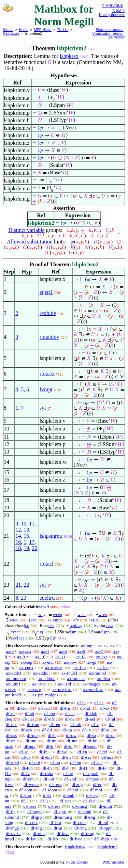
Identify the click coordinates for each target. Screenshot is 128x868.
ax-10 (40, 657)
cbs (51, 625)
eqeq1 (46, 292)
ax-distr (104, 678)
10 (24, 524)
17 (32, 542)
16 (18, 542)
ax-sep (26, 662)
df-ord (35, 763)
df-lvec (76, 839)
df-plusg (79, 806)
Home (24, 30)
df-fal (85, 708)
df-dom (26, 790)
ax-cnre (34, 689)
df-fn (47, 768)
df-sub (69, 795)
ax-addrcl (41, 673)
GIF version (116, 37)
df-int (52, 741)
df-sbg (89, 817)
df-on (55, 763)
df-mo (49, 714)
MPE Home (43, 30)
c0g (40, 632)
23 (24, 598)
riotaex (47, 374)
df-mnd (85, 812)
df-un (67, 730)
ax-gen (25, 651)
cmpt (57, 620)
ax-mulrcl (98, 673)
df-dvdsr (13, 833)
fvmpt (46, 389)
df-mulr (106, 806)
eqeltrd (47, 598)
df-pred (12, 763)
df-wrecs (31, 784)
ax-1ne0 (40, 684)
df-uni (31, 741)
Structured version (109, 30)
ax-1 (102, 646)
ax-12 (81, 657)
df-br (92, 741)
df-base (30, 806)
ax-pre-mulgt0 (45, 695)
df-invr (63, 833)
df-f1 (83, 768)
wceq (58, 614)
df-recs (55, 784)
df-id (68, 746)
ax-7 (99, 651)
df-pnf (73, 790)
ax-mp (87, 646)
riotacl (47, 564)
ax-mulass (76, 678)
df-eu (70, 714)
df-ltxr (26, 795)
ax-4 (45, 651)
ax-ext (101, 657)
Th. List (63, 30)
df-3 (44, 801)
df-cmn (80, 823)
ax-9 (21, 657)
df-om (28, 779)
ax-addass (47, 678)
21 (18, 585)
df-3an (44, 708)
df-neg (92, 795)
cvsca (16, 632)
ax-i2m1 (13, 684)
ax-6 (81, 651)
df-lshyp (102, 839)
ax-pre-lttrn (93, 689)
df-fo (102, 768)
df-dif (47, 730)
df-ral (110, 719)
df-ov (68, 774)
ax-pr (92, 662)
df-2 (25, 801)
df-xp (82, 752)
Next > (119, 10)
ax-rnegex (91, 684)
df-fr (43, 752)
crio (94, 620)
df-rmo (33, 724)
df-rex (11, 724)
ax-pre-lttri (62, 689)
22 (26, 585)
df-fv (25, 774)
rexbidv (48, 313)
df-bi (81, 703)
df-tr (50, 746)
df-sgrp (60, 812)
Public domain (77, 862)
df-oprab (91, 774)
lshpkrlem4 (75, 847)
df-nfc (49, 719)
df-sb (30, 714)
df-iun (72, 741)
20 (34, 548)
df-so (24, 752)
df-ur (58, 828)
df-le (47, 795)
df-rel (102, 752)
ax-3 (10, 651)
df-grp (36, 817)
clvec (20, 638)
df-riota (47, 774)
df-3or (23, 708)
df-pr (110, 735)
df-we (62, 752)
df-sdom (50, 790)
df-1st (49, 779)
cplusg (77, 625)
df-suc (97, 763)
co (27, 625)
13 (26, 530)
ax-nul (48, 662)
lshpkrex (69, 56)
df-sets (66, 801)
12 (18, 530)
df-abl (103, 823)
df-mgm (34, 812)
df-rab (76, 724)
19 (26, 548)
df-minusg (63, 817)
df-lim (76, 763)
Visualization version (108, 34)
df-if (52, 735)
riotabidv (49, 337)
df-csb (26, 730)
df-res (86, 757)
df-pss (11, 735)
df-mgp (12, 828)
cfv (76, 620)
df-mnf (96, 790)
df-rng (36, 828)
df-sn (91, 735)
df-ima (107, 757)
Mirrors (8, 30)
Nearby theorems (112, 15)
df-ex (105, 708)
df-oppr (105, 828)
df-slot (89, 801)
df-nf (10, 714)
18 (18, 548)
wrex (103, 614)
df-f (65, 768)
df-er (97, 784)
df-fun (27, 768)
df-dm (46, 757)
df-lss (31, 839)
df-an (99, 703)
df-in (87, 730)
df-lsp (53, 839)
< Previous (112, 5)
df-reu (55, 724)
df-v (95, 724)
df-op (11, 741)
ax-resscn (53, 668)
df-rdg (77, 784)
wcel (82, 614)
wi (40, 614)
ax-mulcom (16, 678)
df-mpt (30, 746)
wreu (14, 620)
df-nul (32, 735)
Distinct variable (26, 230)
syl (43, 408)
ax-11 (60, 657)
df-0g (11, 812)
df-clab (91, 714)
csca (109, 625)
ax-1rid (65, 684)
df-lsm (55, 823)
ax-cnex (26, 668)
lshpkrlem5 (108, 847)
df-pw (71, 735)
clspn (105, 632)
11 (32, 524)
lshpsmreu (51, 536)
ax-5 (63, 651)
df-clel (28, 719)
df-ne (70, 719)
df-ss (105, 730)
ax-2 (114, 646)
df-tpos (93, 779)
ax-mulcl (69, 673)
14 (18, 536)
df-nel (90, 719)
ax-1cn (80, 668)
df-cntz (31, 823)
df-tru (65, 708)
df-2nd (70, 779)
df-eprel (90, 746)
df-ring (81, 828)
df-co (26, 757)
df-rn (66, 757)
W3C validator (113, 862)
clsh (53, 638)
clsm (72, 632)
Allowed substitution (30, 242)
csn (34, 620)
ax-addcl (13, 673)
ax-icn (103, 668)
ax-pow (70, 662)
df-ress (54, 806)
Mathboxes (11, 34)
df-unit (39, 833)
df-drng (88, 833)
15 (26, 536)
